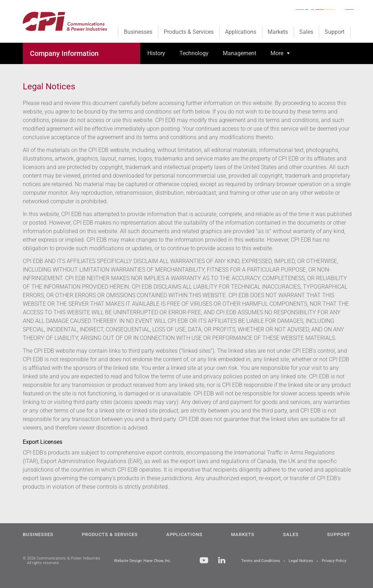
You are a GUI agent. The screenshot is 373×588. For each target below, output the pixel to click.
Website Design (128, 561)
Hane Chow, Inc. (157, 561)
